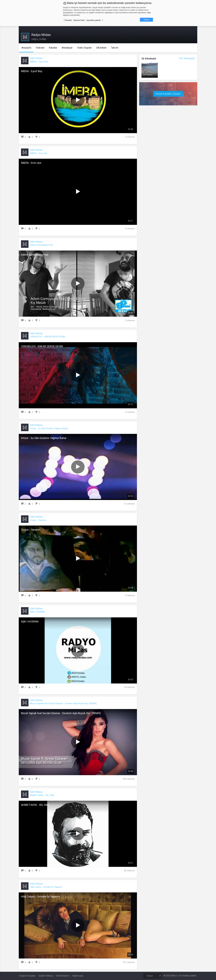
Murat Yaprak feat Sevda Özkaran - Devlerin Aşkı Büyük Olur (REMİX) (64, 703)
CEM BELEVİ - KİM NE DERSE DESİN (48, 337)
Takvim (115, 48)
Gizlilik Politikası (46, 976)
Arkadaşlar (67, 48)
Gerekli (68, 20)
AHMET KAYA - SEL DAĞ (43, 795)
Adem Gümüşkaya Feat (42, 245)
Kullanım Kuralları (27, 976)
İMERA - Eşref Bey (39, 62)
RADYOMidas (37, 58)
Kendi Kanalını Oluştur (168, 94)
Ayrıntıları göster (94, 20)
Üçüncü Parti (79, 20)
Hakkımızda (78, 976)
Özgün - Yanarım (39, 520)
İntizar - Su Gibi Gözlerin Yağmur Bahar (49, 428)
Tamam (146, 20)
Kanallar (53, 48)
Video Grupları (85, 48)
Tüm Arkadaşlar (186, 58)
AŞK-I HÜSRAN (38, 612)
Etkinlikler (102, 48)
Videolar (40, 48)
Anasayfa (27, 48)
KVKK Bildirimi (63, 976)
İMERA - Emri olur (39, 153)
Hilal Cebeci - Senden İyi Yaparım (46, 887)
